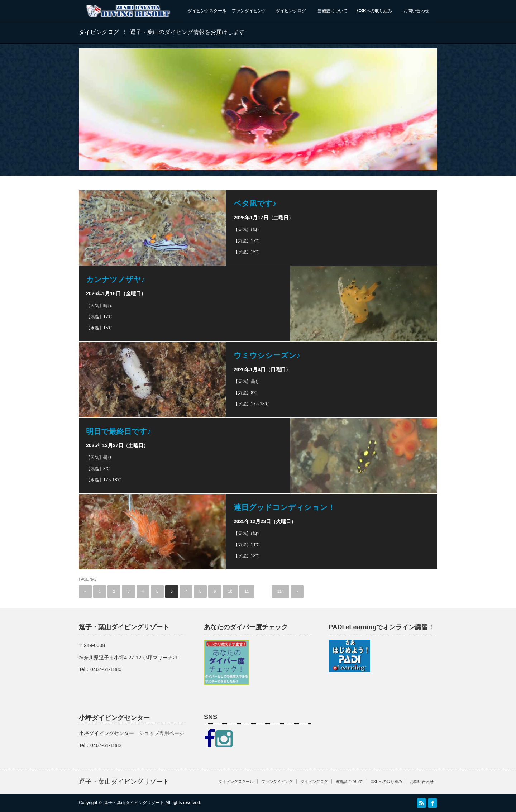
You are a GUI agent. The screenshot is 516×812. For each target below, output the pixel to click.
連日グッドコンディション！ (284, 507)
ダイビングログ (291, 11)
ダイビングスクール (207, 11)
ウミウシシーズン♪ (267, 355)
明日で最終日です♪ (119, 431)
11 (247, 591)
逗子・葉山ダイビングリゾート (124, 782)
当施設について (333, 11)
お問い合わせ (416, 11)
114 (281, 591)
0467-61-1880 (106, 669)
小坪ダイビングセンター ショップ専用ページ (132, 733)
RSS (421, 803)
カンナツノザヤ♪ (116, 279)
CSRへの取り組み (374, 11)
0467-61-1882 (106, 745)
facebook (433, 803)
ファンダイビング (249, 11)
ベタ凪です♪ (255, 203)
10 (230, 591)
